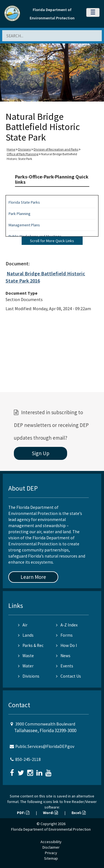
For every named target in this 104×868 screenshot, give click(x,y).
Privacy (51, 853)
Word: (50, 813)
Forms (64, 635)
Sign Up (41, 453)
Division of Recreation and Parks (56, 149)
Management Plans (24, 225)
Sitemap (51, 858)
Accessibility (51, 842)
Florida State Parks (24, 202)
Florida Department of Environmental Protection (51, 829)
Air (23, 625)
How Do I (66, 645)
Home (11, 149)
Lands (26, 635)
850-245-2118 (28, 759)
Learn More (33, 577)
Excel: (79, 813)
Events (65, 666)
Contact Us (69, 676)
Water (26, 666)
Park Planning (20, 214)
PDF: (23, 813)
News (63, 656)
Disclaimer (51, 847)
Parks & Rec (31, 645)
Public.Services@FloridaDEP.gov (45, 746)
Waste (26, 656)
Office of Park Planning (22, 154)
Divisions (24, 149)
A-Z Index (67, 625)
